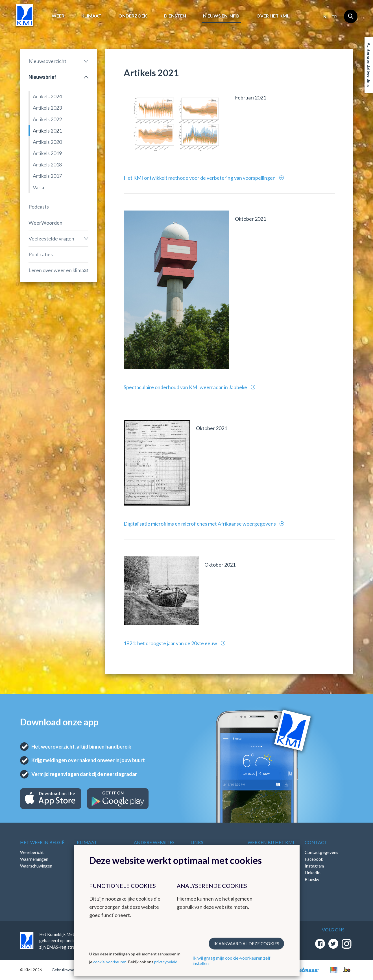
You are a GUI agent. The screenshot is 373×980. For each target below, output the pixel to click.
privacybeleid (166, 962)
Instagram (314, 866)
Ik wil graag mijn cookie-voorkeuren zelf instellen (232, 961)
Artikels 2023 (47, 108)
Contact (316, 842)
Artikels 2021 (47, 131)
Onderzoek (133, 16)
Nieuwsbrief (42, 77)
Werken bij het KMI (271, 842)
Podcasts (39, 207)
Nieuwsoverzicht (47, 61)
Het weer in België (42, 842)
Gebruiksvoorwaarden (71, 970)
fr (334, 17)
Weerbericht (32, 852)
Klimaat (91, 16)
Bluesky (312, 879)
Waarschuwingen (36, 866)
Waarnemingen (34, 859)
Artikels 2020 (47, 142)
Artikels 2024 (47, 96)
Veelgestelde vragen (51, 239)
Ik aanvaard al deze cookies (246, 944)
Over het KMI (272, 16)
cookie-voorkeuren (110, 962)
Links (197, 842)
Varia (38, 187)
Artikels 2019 (47, 153)
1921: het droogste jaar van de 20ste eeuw (171, 643)
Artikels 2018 (47, 164)
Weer (58, 16)
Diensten (175, 16)
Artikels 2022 (47, 119)
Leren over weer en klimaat (58, 270)
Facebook (314, 859)
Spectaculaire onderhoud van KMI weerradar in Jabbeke (186, 387)
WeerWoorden (45, 223)
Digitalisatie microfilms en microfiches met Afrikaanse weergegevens (200, 524)
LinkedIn (313, 873)
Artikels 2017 (47, 176)
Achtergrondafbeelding (369, 65)
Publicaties (41, 254)
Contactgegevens (321, 852)
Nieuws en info (221, 16)
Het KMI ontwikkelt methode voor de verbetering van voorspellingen (200, 178)
